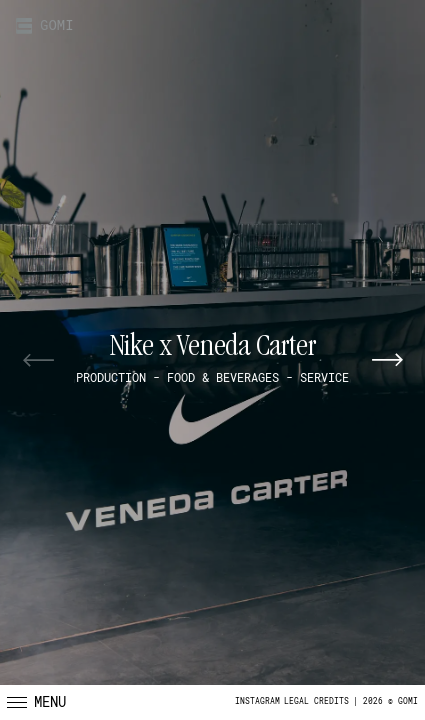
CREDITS (331, 702)
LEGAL (296, 702)
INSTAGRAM (257, 702)
